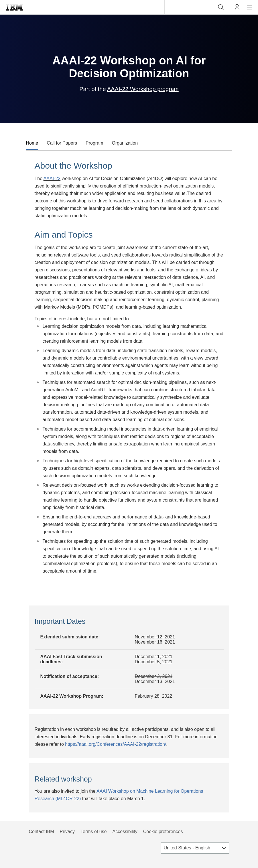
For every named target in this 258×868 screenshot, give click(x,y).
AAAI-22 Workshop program (143, 89)
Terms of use (94, 831)
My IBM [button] (237, 9)
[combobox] (196, 7)
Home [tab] (32, 143)
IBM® (14, 7)
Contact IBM (42, 831)
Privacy (67, 831)
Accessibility (125, 831)
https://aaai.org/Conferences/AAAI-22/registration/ (116, 744)
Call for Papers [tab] (62, 143)
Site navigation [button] (250, 10)
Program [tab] (94, 143)
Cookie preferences (163, 831)
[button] (221, 7)
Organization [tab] (125, 143)
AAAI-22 (52, 178)
